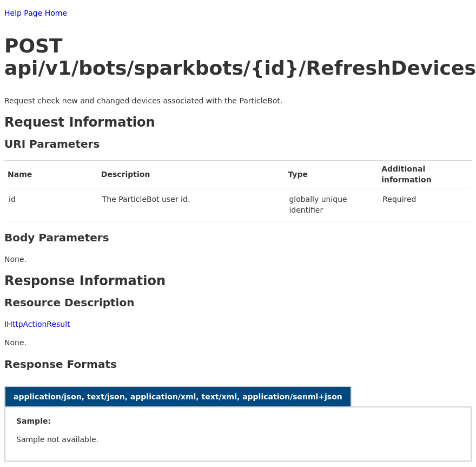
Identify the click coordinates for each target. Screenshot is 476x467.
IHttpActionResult (37, 324)
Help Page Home (36, 13)
